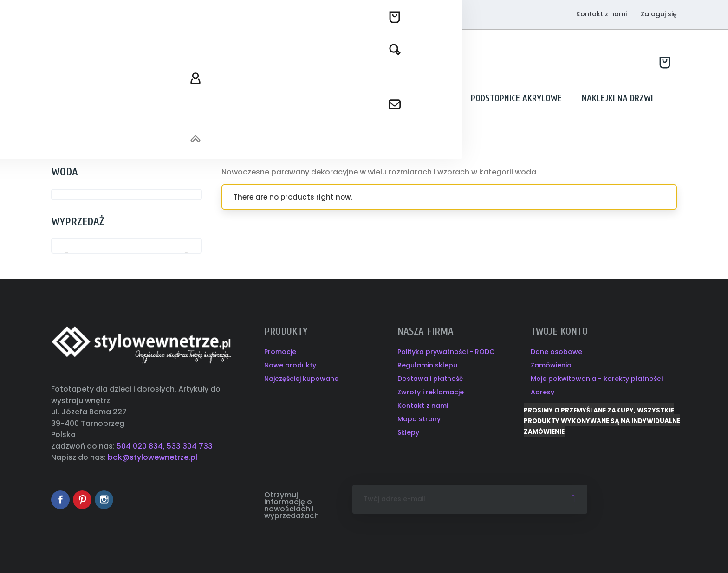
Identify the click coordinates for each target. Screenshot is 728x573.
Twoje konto (559, 331)
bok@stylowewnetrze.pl (153, 457)
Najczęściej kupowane (301, 379)
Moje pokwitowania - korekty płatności (597, 379)
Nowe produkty (290, 365)
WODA (65, 172)
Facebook (60, 500)
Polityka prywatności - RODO (446, 352)
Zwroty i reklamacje (431, 392)
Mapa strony (419, 419)
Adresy (543, 392)
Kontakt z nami (601, 14)
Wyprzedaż (78, 222)
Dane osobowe (556, 352)
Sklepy (408, 432)
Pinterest (82, 500)
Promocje (280, 352)
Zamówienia (551, 365)
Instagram (104, 500)
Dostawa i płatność (430, 379)
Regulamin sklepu (427, 365)
